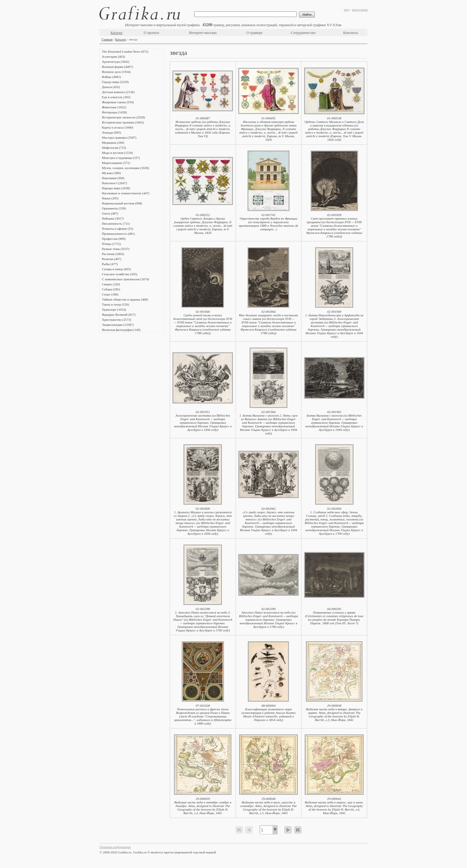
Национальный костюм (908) (122, 203)
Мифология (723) (114, 148)
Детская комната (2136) (118, 92)
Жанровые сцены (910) (118, 102)
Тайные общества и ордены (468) (125, 299)
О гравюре (255, 33)
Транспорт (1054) (114, 309)
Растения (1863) (113, 254)
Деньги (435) (111, 87)
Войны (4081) (111, 77)
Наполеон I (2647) (114, 183)
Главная (107, 39)
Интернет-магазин (203, 33)
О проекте (152, 33)
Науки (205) (110, 198)
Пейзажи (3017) (113, 218)
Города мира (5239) (115, 82)
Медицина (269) (113, 143)
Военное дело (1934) (116, 72)
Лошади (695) (111, 132)
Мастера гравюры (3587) (119, 137)
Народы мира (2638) (116, 188)
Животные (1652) (114, 107)
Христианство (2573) (116, 320)
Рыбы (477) (110, 264)
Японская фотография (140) (121, 330)
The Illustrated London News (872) (125, 51)
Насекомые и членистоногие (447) (126, 193)
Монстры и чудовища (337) (121, 158)
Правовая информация (115, 847)
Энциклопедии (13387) (118, 325)
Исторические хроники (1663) (123, 122)
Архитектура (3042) (116, 62)
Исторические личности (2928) (123, 117)
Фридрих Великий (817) (119, 315)
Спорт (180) (110, 294)
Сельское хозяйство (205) (120, 274)
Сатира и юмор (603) (116, 269)
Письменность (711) (116, 223)
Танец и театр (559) (115, 304)
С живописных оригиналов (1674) (126, 279)
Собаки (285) (111, 289)
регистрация (360, 10)
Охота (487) (110, 213)
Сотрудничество (303, 33)
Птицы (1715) (111, 244)
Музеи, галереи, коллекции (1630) (125, 168)
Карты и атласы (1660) (117, 127)
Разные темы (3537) (116, 249)
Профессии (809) (114, 239)
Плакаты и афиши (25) (117, 229)
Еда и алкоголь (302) (116, 97)
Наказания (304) (113, 178)
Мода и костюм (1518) (117, 153)
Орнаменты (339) (114, 208)
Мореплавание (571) (116, 163)
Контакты (351, 33)
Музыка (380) (111, 173)
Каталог (117, 33)
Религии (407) (112, 259)
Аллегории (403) (113, 57)
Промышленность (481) (118, 234)
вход (347, 10)
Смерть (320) (111, 284)
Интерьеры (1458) (114, 112)
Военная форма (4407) (117, 67)
